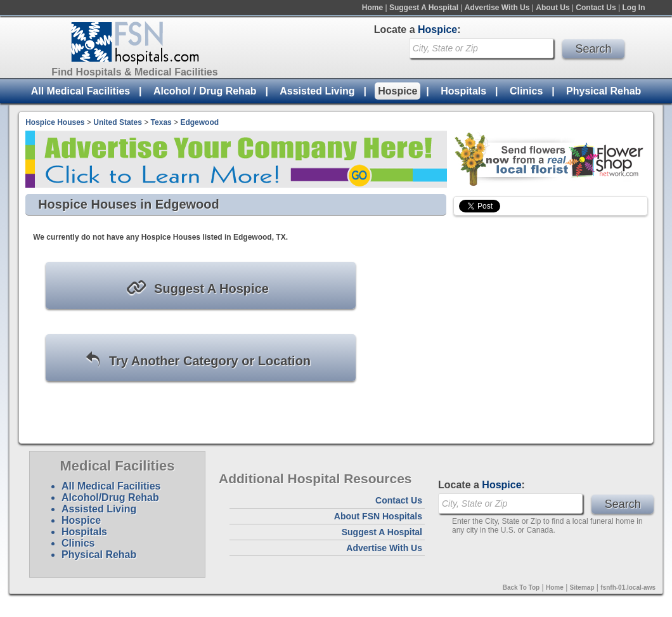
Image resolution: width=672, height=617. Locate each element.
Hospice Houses (55, 122)
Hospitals (463, 91)
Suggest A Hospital (424, 8)
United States (118, 122)
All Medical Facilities (81, 91)
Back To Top (521, 588)
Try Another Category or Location (197, 360)
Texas (161, 122)
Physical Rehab (604, 91)
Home (372, 8)
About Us (552, 8)
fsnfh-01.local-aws (628, 588)
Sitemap (582, 588)
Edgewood (199, 122)
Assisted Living (317, 91)
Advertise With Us (497, 8)
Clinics (526, 91)
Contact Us (596, 8)
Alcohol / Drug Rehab (205, 91)
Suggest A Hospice (197, 288)
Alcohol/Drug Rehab (110, 497)
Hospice (397, 91)
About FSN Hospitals (378, 516)
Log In (634, 8)
